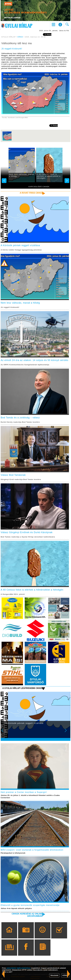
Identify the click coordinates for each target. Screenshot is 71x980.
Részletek (54, 975)
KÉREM (65, 975)
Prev (4, 732)
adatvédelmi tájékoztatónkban (19, 968)
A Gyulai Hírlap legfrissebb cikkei (22, 688)
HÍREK (20, 37)
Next (67, 732)
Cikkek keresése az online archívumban (27, 915)
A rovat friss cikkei (31, 193)
